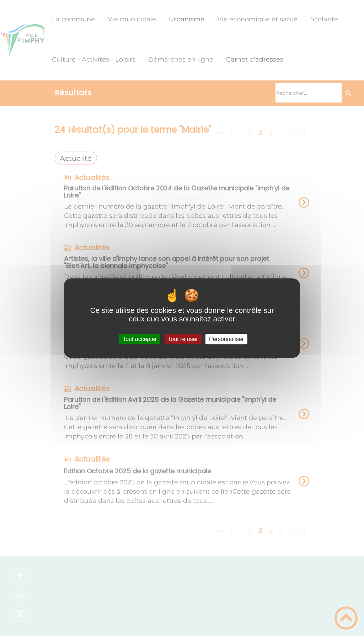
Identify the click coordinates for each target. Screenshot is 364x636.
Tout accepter (140, 339)
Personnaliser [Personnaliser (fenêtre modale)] (226, 339)
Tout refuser (183, 339)
